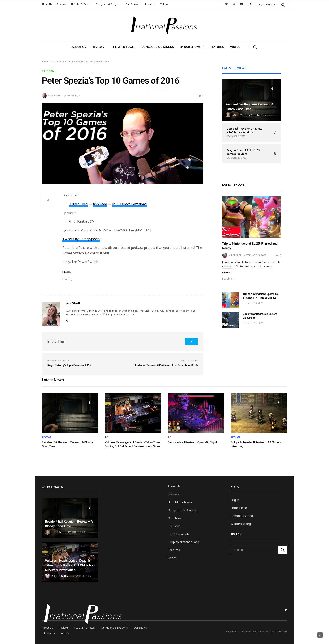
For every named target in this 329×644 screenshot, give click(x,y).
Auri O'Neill (55, 96)
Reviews (62, 4)
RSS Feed (100, 204)
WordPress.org (241, 524)
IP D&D (175, 526)
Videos (164, 4)
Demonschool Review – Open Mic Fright (192, 442)
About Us (47, 4)
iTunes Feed (78, 204)
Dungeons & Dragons (108, 4)
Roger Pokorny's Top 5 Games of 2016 (69, 365)
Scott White (239, 115)
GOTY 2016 (48, 71)
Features (150, 4)
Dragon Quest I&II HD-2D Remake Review (243, 152)
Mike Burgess (236, 255)
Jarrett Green (60, 576)
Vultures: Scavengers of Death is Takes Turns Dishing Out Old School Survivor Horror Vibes (70, 565)
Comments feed (242, 516)
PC (106, 437)
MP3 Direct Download (129, 204)
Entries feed (239, 508)
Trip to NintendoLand (184, 542)
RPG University (180, 534)
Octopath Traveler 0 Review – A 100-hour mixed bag (245, 131)
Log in (235, 500)
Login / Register (267, 4)
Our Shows (132, 4)
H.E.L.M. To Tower (81, 4)
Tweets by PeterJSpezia (81, 239)
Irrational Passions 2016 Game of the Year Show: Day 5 (166, 365)
